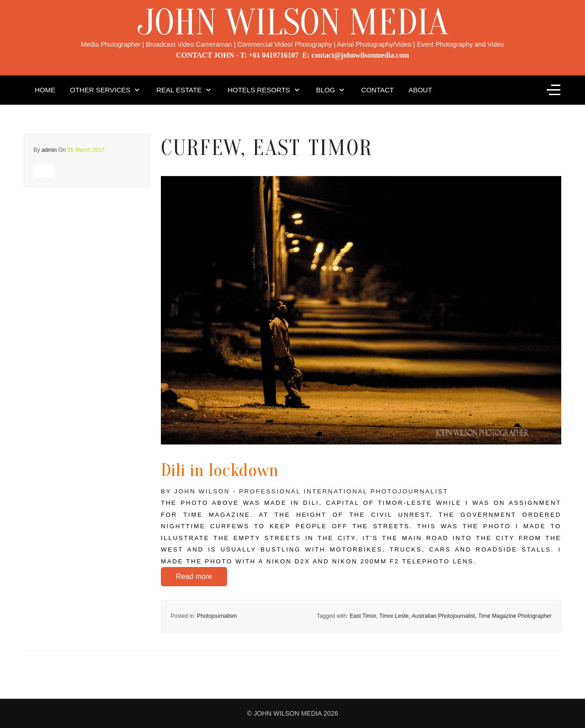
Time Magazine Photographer (515, 616)
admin (49, 150)
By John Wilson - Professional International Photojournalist (305, 491)
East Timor (363, 616)
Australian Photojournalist (444, 616)
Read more (194, 576)
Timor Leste (394, 616)
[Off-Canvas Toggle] (553, 90)
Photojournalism (217, 616)
